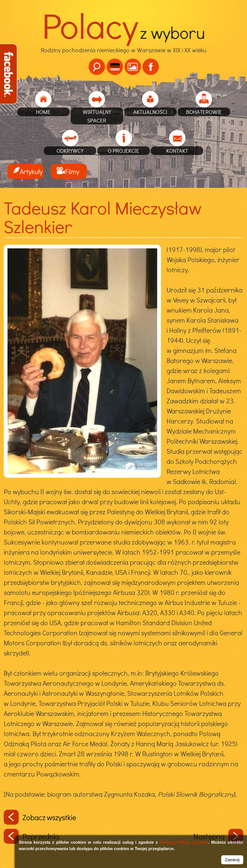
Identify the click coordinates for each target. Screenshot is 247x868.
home (43, 112)
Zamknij (232, 860)
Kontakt (177, 151)
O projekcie (124, 151)
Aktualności (150, 112)
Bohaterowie (204, 112)
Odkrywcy (70, 151)
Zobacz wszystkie (40, 817)
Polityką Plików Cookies (184, 842)
